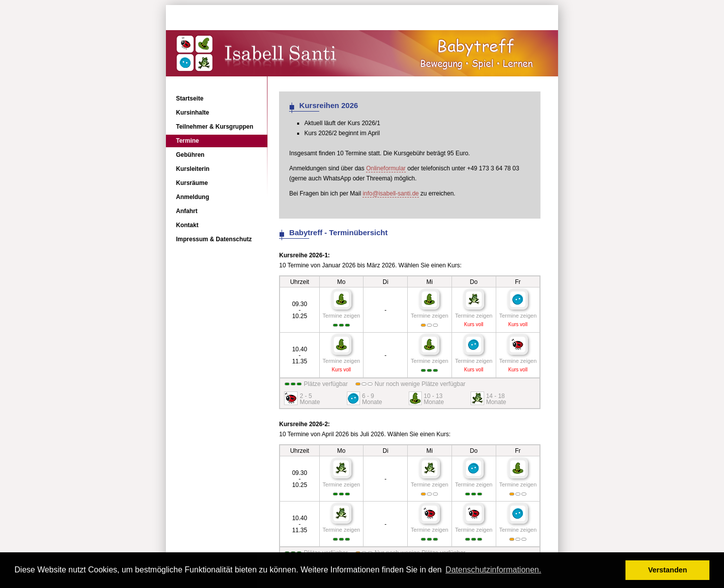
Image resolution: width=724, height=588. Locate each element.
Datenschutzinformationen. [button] (493, 570)
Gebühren (190, 155)
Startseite (190, 99)
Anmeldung (193, 197)
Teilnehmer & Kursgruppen (215, 127)
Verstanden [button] (668, 570)
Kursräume (192, 183)
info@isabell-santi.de (391, 193)
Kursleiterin (193, 169)
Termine (188, 141)
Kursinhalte (193, 113)
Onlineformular (386, 168)
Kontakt (187, 225)
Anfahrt (187, 211)
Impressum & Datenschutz (214, 239)
